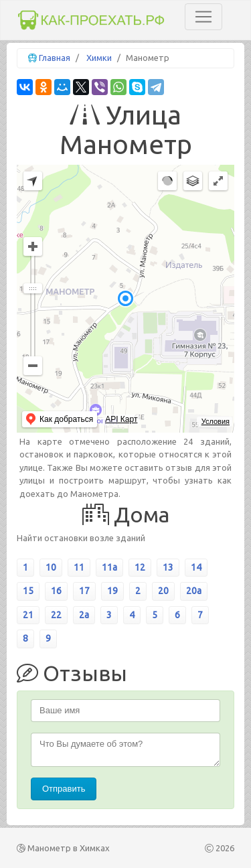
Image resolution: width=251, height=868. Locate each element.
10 (51, 567)
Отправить (64, 789)
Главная (55, 58)
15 (28, 591)
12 (140, 567)
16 (56, 591)
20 (163, 591)
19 (112, 591)
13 (168, 567)
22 (56, 615)
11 (79, 567)
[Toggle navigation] (203, 17)
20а (194, 591)
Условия (216, 421)
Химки (99, 58)
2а (84, 615)
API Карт (121, 419)
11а (109, 567)
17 (84, 591)
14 (196, 567)
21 (28, 615)
